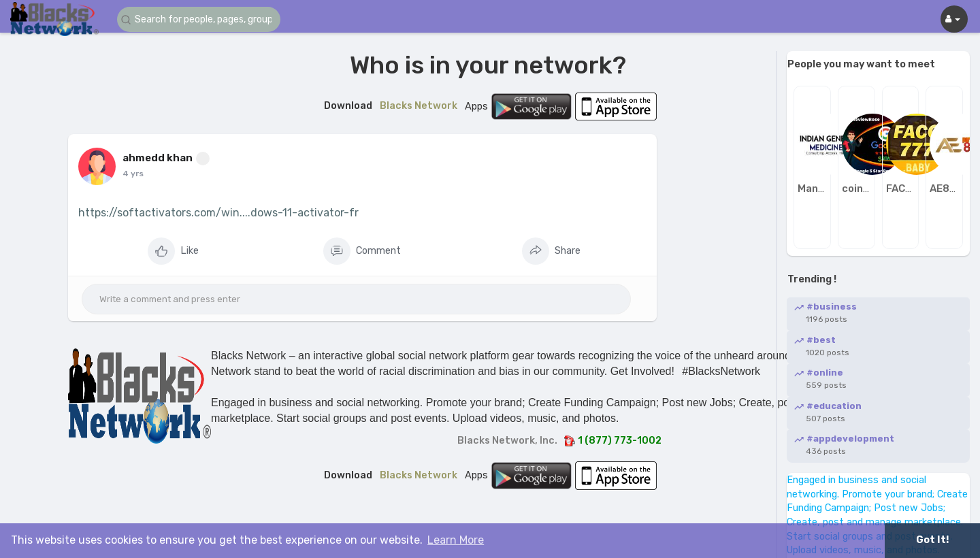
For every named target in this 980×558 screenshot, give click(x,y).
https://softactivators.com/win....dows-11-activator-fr (218, 213)
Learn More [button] (456, 540)
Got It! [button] (932, 540)
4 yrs (133, 174)
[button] (199, 19)
